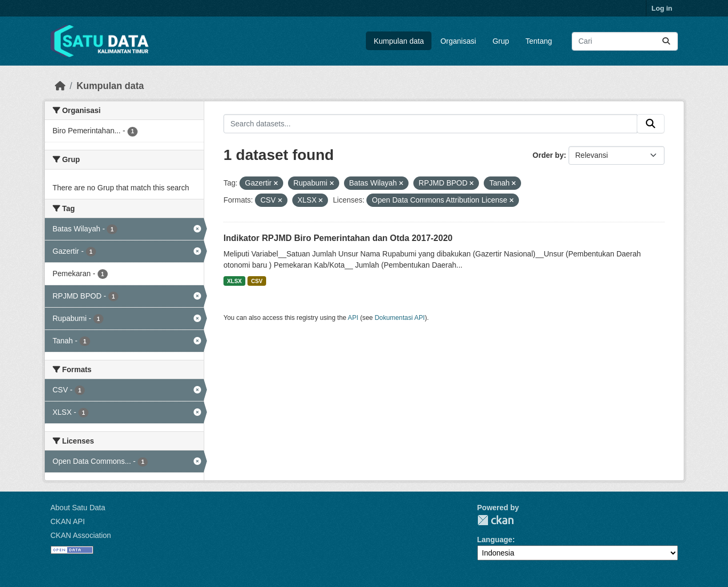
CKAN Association (81, 535)
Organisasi (458, 41)
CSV (257, 281)
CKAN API (68, 521)
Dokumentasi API (400, 318)
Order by (548, 155)
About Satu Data (78, 508)
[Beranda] (60, 86)
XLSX (234, 281)
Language (495, 540)
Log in (662, 8)
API (353, 318)
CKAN (495, 520)
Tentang (539, 41)
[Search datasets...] (625, 41)
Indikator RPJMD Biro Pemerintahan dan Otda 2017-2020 (338, 238)
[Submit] (666, 41)
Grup (501, 41)
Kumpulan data (399, 41)
